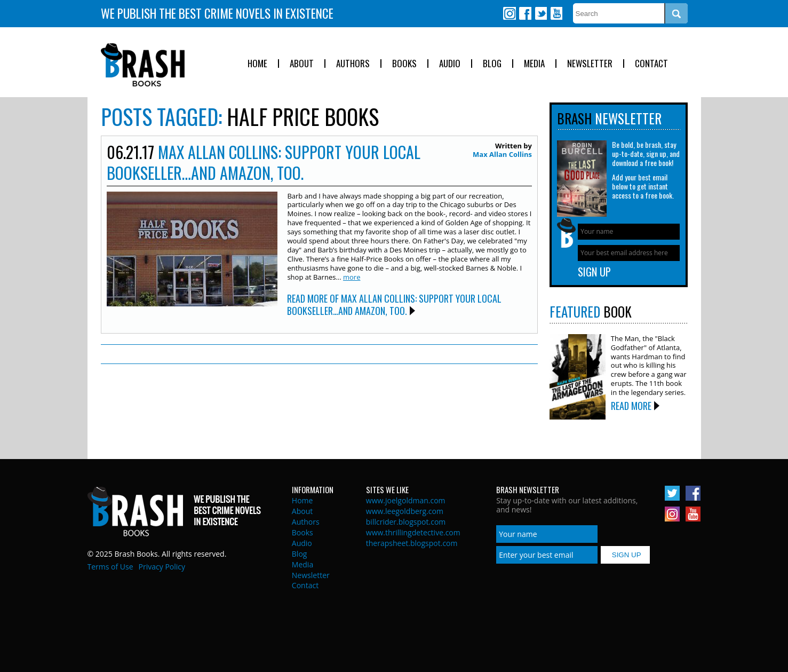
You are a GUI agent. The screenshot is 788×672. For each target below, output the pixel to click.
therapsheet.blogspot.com (412, 543)
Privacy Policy (162, 567)
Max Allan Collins (502, 154)
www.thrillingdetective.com (413, 532)
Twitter (540, 13)
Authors (353, 64)
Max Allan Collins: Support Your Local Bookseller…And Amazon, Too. (264, 162)
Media (534, 64)
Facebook (525, 13)
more (352, 277)
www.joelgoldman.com (406, 500)
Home (257, 64)
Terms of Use (110, 567)
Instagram (510, 13)
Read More (631, 406)
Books (404, 64)
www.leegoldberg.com (405, 511)
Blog (492, 64)
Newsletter (590, 64)
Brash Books (143, 65)
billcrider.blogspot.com (406, 522)
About (302, 64)
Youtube (556, 13)
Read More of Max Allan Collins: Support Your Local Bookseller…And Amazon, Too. (394, 305)
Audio (450, 64)
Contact (651, 64)
